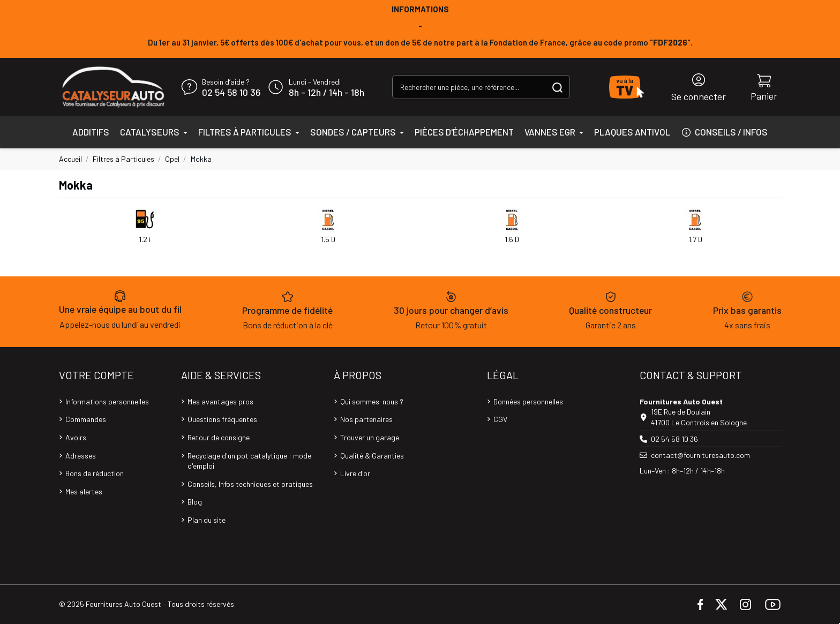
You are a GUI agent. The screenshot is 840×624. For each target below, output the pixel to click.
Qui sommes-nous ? (372, 401)
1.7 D (695, 239)
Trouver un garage (370, 437)
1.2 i (145, 239)
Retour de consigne (219, 437)
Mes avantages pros (220, 401)
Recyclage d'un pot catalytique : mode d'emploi (249, 461)
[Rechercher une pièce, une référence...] (557, 87)
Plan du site (207, 520)
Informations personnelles (107, 401)
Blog (195, 502)
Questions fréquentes (222, 419)
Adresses (81, 456)
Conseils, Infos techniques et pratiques (250, 484)
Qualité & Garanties (372, 456)
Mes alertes (84, 491)
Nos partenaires (366, 419)
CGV (500, 419)
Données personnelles (528, 401)
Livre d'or (355, 473)
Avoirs (76, 437)
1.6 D (512, 239)
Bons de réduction (95, 473)
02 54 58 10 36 (231, 93)
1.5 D (328, 239)
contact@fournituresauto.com (700, 455)
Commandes (86, 419)
